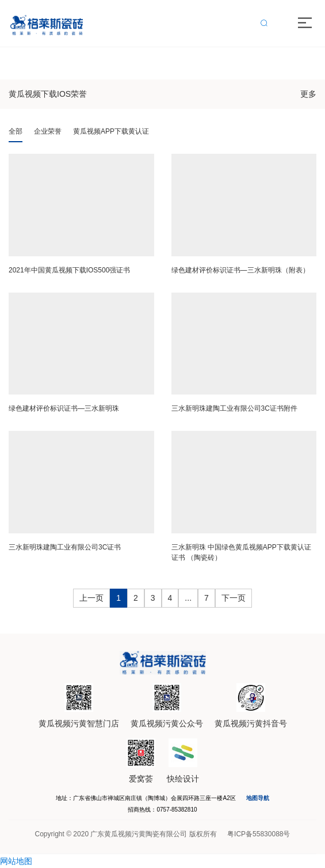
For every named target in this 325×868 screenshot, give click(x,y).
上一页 (91, 598)
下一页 (234, 598)
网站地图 (16, 861)
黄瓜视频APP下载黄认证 (111, 131)
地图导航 (258, 798)
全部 (16, 131)
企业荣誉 (48, 131)
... (188, 598)
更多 (308, 94)
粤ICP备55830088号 (259, 834)
